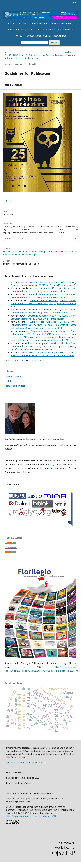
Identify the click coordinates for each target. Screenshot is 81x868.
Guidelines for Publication (44, 300)
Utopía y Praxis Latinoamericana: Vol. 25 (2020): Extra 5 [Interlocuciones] (44, 296)
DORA (51, 464)
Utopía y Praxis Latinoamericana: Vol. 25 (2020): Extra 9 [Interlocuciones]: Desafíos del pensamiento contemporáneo (44, 346)
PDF (9, 201)
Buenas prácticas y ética (20, 30)
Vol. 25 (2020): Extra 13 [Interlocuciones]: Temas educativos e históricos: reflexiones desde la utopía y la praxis (40, 57)
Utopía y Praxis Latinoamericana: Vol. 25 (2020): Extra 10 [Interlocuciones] (44, 284)
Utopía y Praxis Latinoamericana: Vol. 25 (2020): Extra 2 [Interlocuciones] (44, 290)
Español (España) (13, 377)
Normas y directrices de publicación (47, 282)
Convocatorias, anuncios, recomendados (47, 36)
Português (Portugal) (15, 386)
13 (36, 361)
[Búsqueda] (35, 43)
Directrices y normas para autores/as (55, 30)
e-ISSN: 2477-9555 (36, 762)
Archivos (23, 23)
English (8, 381)
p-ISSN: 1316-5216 (15, 762)
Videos (19, 36)
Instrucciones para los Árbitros (44, 343)
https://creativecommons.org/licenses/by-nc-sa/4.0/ (32, 816)
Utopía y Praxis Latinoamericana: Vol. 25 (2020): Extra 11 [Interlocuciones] (44, 354)
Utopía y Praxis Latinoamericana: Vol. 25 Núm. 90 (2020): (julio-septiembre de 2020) (44, 303)
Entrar (74, 2)
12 (33, 361)
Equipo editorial (40, 23)
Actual (11, 23)
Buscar (54, 43)
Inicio (7, 52)
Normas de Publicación (44, 288)
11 (30, 361)
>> (41, 361)
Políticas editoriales (62, 23)
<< (6, 361)
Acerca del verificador (44, 331)
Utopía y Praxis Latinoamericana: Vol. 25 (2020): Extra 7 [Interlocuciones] (44, 317)
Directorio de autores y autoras (44, 294)
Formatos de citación (15, 238)
